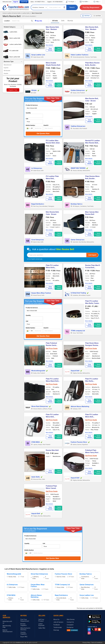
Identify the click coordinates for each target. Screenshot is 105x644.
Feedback (57, 625)
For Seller (84, 2)
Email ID (46, 125)
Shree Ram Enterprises (40, 406)
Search (72, 7)
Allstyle (34, 90)
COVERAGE (72, 630)
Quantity (28, 113)
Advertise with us (7, 622)
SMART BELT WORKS (78, 168)
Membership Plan (7, 627)
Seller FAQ (42, 628)
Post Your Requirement (25, 620)
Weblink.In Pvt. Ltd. (21, 643)
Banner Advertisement (8, 631)
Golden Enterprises (78, 90)
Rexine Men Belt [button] (52, 450)
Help (97, 2)
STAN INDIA (36, 442)
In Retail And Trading (78, 293)
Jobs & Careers (58, 622)
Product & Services (32, 105)
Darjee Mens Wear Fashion (41, 293)
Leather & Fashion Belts (14, 13)
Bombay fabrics (77, 204)
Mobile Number (30, 125)
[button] (64, 7)
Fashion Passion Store (79, 442)
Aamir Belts (36, 477)
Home (4, 13)
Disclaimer (70, 627)
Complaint (70, 625)
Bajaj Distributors (38, 204)
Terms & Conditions (97, 643)
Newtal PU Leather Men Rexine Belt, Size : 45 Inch (93, 143)
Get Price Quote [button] (52, 348)
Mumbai (70, 21)
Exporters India (16, 7)
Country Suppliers (24, 633)
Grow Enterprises (38, 240)
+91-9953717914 (38, 2)
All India (55, 21)
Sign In (16, 2)
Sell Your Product (41, 620)
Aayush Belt (75, 371)
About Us (56, 619)
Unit (27, 119)
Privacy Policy (86, 643)
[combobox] (29, 128)
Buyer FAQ (24, 637)
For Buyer (71, 2)
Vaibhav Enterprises (78, 126)
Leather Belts (26, 13)
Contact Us (70, 622)
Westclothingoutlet (38, 371)
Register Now (13, 90)
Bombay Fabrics (86, 574)
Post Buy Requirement (91, 7)
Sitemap (56, 630)
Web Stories (71, 619)
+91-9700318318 (55, 2)
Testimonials (58, 627)
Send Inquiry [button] (58, 49)
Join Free (24, 2)
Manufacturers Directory (25, 629)
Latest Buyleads (41, 625)
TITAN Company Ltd (62, 585)
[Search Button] (32, 21)
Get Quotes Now (43, 133)
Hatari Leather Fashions (80, 55)
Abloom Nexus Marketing (80, 406)
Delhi (63, 21)
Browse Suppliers (24, 625)
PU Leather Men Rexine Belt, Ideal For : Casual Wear (53, 143)
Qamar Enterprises (78, 240)
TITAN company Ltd (78, 331)
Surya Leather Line (38, 55)
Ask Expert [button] (92, 255)
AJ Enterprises (37, 168)
